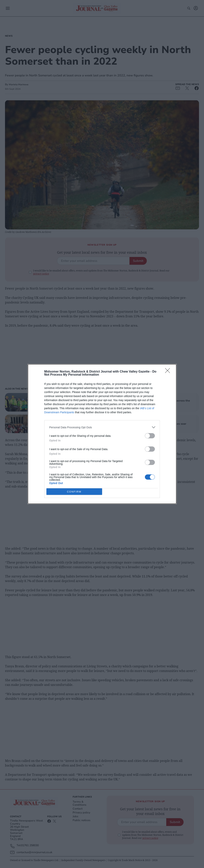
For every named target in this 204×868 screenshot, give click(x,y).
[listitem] (102, 427)
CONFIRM (74, 491)
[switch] (150, 436)
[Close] (169, 372)
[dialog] (102, 434)
